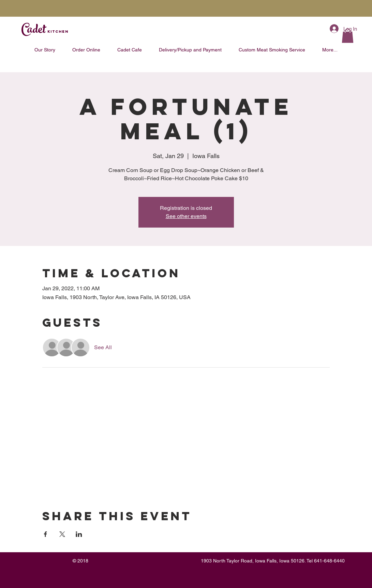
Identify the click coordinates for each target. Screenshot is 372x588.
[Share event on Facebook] (46, 534)
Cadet (45, 31)
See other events (186, 216)
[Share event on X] (62, 534)
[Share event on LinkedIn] (79, 534)
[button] (348, 36)
